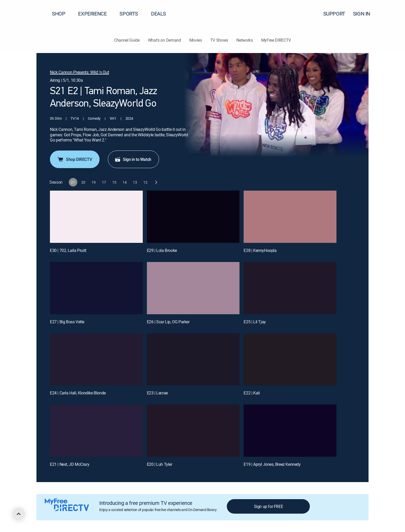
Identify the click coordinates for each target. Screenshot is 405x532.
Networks (245, 40)
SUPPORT (334, 14)
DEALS (159, 14)
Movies (196, 40)
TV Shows (219, 40)
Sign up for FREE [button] (269, 506)
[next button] (156, 182)
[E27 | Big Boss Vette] (96, 288)
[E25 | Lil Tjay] (290, 288)
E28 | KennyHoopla (260, 250)
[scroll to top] (19, 514)
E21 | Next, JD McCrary (70, 464)
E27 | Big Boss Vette (67, 322)
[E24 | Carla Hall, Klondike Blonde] (96, 359)
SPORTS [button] (132, 14)
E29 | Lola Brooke (162, 250)
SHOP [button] (62, 14)
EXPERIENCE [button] (95, 14)
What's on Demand (164, 40)
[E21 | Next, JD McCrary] (96, 431)
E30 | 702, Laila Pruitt (68, 250)
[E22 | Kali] (290, 359)
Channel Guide (127, 40)
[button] (392, 14)
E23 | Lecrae (157, 393)
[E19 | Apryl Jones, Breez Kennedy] (290, 431)
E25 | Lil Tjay (255, 322)
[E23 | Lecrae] (193, 359)
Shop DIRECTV (74, 159)
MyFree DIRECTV (276, 40)
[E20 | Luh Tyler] (193, 431)
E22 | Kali (252, 393)
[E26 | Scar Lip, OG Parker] (193, 288)
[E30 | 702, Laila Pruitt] (96, 217)
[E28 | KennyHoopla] (290, 217)
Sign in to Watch (133, 159)
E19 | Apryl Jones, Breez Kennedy (272, 464)
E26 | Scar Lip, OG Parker (168, 322)
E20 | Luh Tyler (160, 464)
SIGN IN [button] (365, 14)
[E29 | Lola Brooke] (193, 217)
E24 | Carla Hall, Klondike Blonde (78, 393)
